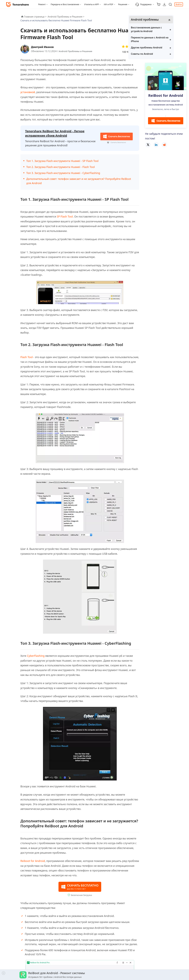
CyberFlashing (36, 655)
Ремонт (42, 4)
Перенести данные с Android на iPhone (165, 40)
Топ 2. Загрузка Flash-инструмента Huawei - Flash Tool (61, 166)
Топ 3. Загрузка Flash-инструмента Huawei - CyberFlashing (63, 172)
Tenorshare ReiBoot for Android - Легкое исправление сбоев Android (55, 133)
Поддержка (143, 4)
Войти (179, 4)
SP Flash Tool (65, 216)
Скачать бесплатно (166, 121)
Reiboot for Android (33, 860)
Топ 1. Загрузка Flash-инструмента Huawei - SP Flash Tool (62, 160)
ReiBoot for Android (166, 96)
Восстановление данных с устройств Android (164, 30)
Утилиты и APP (91, 4)
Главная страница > (35, 17)
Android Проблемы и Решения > (66, 17)
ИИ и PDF (108, 4)
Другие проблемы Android (164, 48)
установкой (28, 92)
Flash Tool (27, 356)
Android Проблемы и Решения (76, 51)
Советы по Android (159, 54)
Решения (123, 4)
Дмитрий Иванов (43, 47)
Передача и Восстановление (65, 4)
